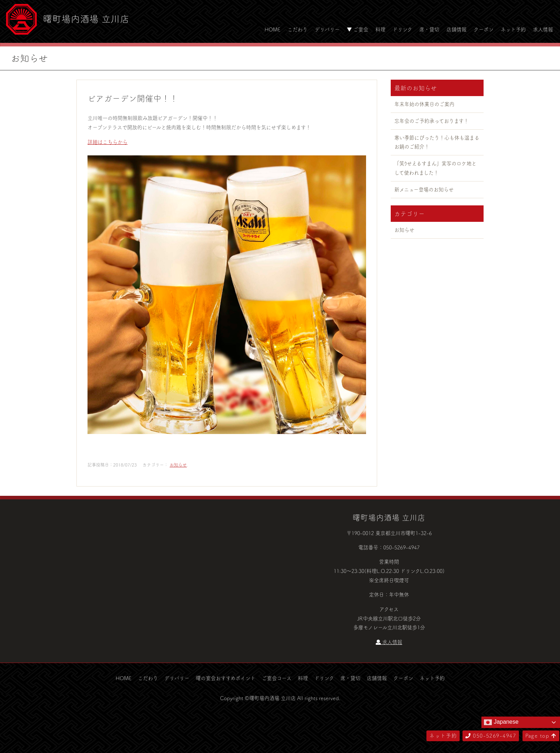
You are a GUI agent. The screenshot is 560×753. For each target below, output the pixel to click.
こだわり (297, 29)
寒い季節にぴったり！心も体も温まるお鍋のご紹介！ (437, 142)
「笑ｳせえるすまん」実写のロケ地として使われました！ (435, 168)
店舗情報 (456, 29)
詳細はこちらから (107, 142)
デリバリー (327, 29)
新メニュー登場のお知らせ (424, 189)
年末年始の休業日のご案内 (424, 104)
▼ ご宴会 (357, 29)
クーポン (484, 29)
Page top (541, 735)
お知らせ (178, 465)
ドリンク (402, 29)
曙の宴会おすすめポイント (226, 678)
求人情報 (543, 29)
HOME (272, 29)
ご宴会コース (277, 678)
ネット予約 (513, 29)
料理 (380, 29)
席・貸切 (429, 29)
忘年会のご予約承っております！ (431, 121)
